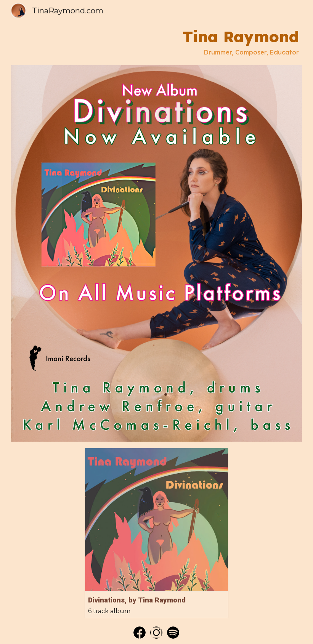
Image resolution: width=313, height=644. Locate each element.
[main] (156, 42)
